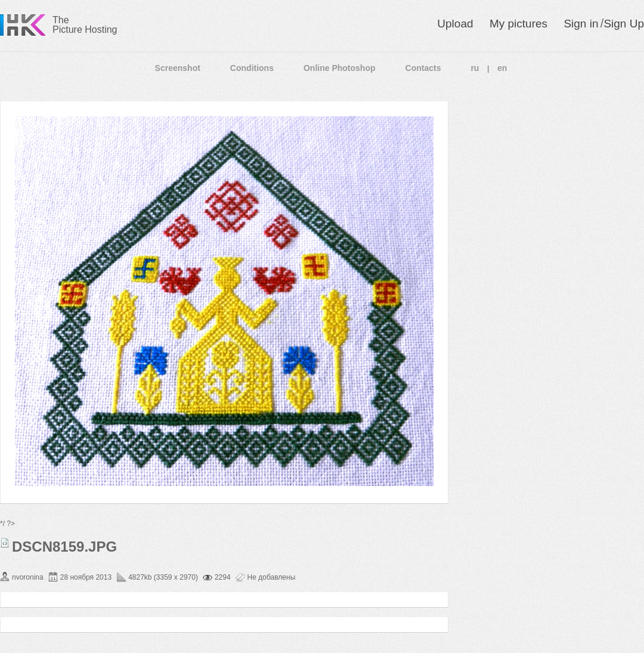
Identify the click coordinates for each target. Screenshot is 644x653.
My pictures (518, 24)
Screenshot (178, 68)
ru (475, 68)
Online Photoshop (340, 68)
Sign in (581, 24)
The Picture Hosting (85, 25)
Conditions (252, 68)
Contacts (423, 68)
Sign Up (624, 24)
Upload (455, 24)
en (502, 68)
